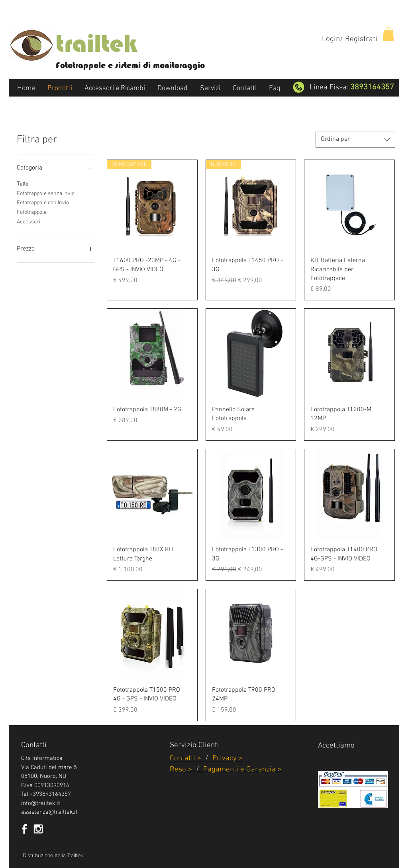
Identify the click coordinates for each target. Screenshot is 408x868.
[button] (388, 34)
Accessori (28, 221)
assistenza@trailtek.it (49, 812)
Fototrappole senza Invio (46, 193)
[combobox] (355, 140)
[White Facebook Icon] (24, 829)
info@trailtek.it (41, 803)
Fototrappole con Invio (43, 202)
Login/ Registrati (350, 39)
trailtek (96, 43)
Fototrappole (32, 212)
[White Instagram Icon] (38, 829)
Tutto (23, 183)
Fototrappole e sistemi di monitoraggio (130, 65)
